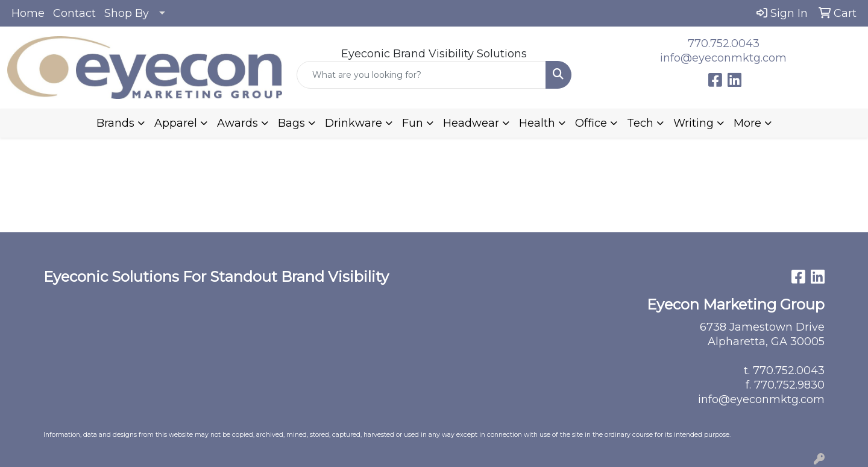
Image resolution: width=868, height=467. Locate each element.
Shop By (127, 13)
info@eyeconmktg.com (723, 58)
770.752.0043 (724, 43)
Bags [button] (291, 123)
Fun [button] (413, 123)
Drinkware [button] (354, 123)
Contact (74, 13)
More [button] (747, 123)
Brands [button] (115, 123)
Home (28, 13)
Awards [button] (237, 123)
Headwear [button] (471, 123)
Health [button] (537, 123)
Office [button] (591, 123)
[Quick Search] (421, 75)
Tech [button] (640, 123)
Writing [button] (693, 123)
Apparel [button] (176, 123)
